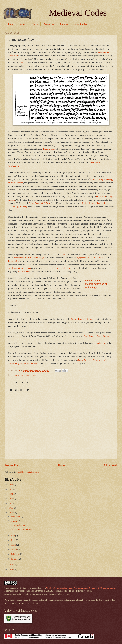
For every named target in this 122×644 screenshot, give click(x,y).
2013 (11, 569)
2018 (11, 499)
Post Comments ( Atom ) (28, 472)
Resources (49, 24)
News (35, 24)
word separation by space (20, 268)
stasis (63, 254)
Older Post (110, 465)
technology (26, 375)
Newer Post (12, 465)
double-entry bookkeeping (61, 268)
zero (46, 268)
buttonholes (14, 261)
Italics (22, 63)
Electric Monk (50, 149)
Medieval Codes (78, 13)
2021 (11, 489)
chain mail (101, 196)
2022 (11, 485)
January (15, 559)
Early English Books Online (97, 336)
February (15, 554)
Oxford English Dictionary (83, 319)
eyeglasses (82, 258)
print (17, 375)
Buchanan (100, 343)
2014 (11, 565)
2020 (11, 494)
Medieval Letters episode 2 (22, 530)
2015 (11, 513)
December (16, 517)
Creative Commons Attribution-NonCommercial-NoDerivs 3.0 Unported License (81, 588)
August (14, 521)
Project (23, 24)
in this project (24, 271)
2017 (11, 503)
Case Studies (80, 24)
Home (10, 24)
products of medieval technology (29, 258)
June (13, 540)
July (13, 536)
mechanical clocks (96, 258)
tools (34, 375)
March (14, 549)
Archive (64, 24)
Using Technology (19, 525)
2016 (11, 508)
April (14, 545)
